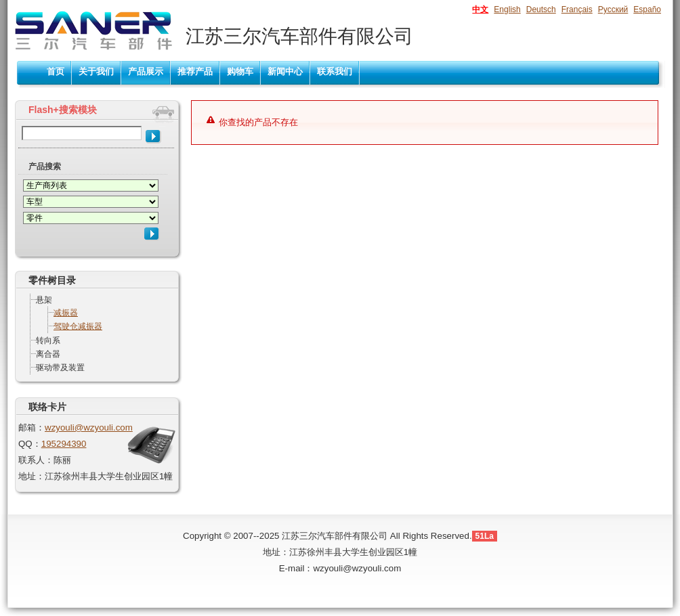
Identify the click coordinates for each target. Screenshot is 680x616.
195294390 (64, 444)
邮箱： (31, 427)
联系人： (36, 460)
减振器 (66, 313)
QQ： (30, 444)
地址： (31, 476)
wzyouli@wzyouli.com (89, 427)
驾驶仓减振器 (78, 326)
